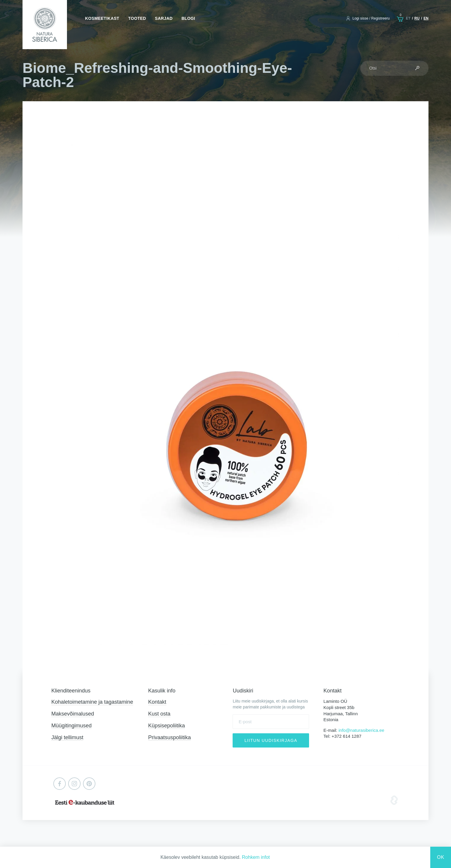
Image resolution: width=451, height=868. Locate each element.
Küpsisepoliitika (167, 726)
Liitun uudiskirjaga (271, 740)
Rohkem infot (256, 857)
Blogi (188, 18)
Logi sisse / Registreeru (371, 18)
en (426, 18)
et (408, 18)
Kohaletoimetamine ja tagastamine (92, 702)
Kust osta (159, 714)
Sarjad (164, 18)
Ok (441, 857)
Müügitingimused (71, 726)
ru (417, 18)
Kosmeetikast (102, 18)
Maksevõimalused (73, 714)
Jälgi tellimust (67, 737)
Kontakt (157, 702)
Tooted (137, 18)
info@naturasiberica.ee (361, 730)
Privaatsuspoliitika (169, 737)
